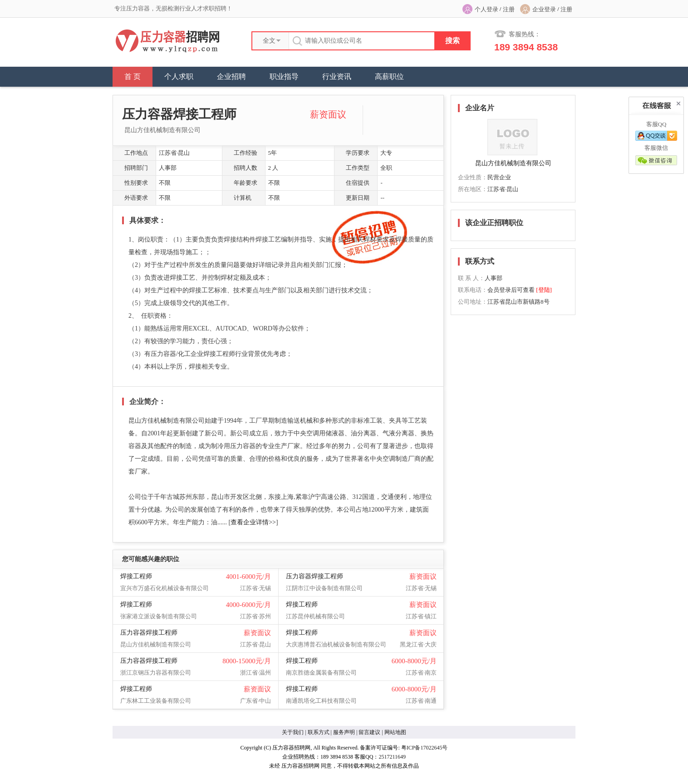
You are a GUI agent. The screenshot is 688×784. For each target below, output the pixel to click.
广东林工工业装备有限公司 (156, 701)
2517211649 (392, 757)
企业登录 (544, 9)
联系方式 (319, 732)
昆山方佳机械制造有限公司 (162, 130)
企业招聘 (231, 76)
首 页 (133, 76)
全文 (269, 41)
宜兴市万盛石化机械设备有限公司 (165, 588)
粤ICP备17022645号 (425, 748)
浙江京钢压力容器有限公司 (156, 673)
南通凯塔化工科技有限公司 (321, 701)
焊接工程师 (136, 576)
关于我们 (293, 732)
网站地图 (395, 732)
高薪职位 (389, 76)
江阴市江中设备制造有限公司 (324, 588)
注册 (509, 9)
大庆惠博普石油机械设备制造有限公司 (336, 644)
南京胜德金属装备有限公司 (321, 673)
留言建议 (369, 732)
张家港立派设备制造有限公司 (159, 616)
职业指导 (284, 76)
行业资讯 (337, 76)
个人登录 (487, 9)
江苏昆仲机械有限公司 (315, 616)
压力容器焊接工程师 (315, 576)
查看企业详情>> (253, 522)
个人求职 (179, 76)
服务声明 (344, 732)
